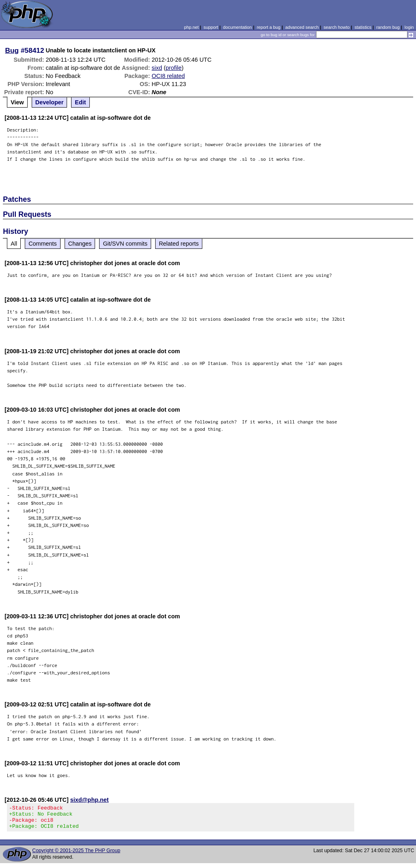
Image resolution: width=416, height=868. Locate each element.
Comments (43, 244)
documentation (237, 27)
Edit (80, 102)
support (211, 27)
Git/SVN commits (125, 244)
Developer (50, 102)
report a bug (269, 27)
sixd (157, 68)
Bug (12, 50)
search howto (336, 27)
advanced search (302, 27)
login (409, 27)
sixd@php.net (90, 800)
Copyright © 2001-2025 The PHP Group (76, 855)
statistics (363, 27)
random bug (388, 27)
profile (174, 68)
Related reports (179, 244)
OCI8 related (168, 76)
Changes (80, 244)
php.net (191, 27)
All (14, 244)
